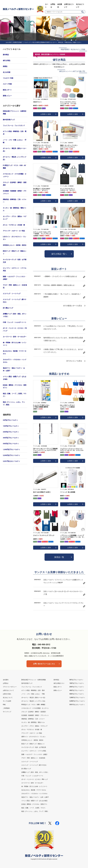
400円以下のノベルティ (11, 438)
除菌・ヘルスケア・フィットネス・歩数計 (15, 278)
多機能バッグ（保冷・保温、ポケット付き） (15, 315)
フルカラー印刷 (8, 78)
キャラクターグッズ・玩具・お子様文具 (15, 261)
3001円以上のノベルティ (77, 705)
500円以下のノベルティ (11, 444)
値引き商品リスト (59, 683)
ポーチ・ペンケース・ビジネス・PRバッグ (15, 329)
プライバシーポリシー (10, 687)
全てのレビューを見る (74, 361)
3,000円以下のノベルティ (11, 455)
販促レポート (7, 90)
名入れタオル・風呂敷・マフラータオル (15, 352)
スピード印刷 (7, 84)
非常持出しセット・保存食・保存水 (15, 245)
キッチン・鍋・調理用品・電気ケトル (15, 209)
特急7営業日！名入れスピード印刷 (73, 49)
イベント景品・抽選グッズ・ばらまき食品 (15, 378)
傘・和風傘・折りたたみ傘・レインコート (15, 344)
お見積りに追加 (46, 114)
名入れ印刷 (7, 72)
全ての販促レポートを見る (73, 306)
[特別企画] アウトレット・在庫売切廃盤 (15, 112)
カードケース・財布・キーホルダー (15, 337)
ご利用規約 (6, 708)
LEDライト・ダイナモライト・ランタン (15, 238)
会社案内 (6, 680)
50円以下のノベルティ (10, 420)
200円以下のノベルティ (11, 432)
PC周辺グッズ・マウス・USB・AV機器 (14, 167)
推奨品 (5, 66)
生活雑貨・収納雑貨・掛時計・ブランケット (15, 192)
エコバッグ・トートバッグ (12, 294)
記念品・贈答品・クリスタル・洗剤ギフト (15, 386)
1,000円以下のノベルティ (11, 449)
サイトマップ (7, 712)
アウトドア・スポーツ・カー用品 (14, 231)
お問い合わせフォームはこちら (44, 664)
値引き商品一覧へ (59, 254)
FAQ (4, 705)
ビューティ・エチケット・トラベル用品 (15, 269)
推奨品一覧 (59, 557)
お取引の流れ (7, 694)
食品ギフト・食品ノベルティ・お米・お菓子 (14, 369)
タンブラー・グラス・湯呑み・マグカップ (15, 218)
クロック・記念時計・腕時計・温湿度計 (15, 184)
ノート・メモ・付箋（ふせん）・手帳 (15, 141)
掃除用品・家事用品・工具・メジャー (15, 201)
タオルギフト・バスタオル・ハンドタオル (15, 361)
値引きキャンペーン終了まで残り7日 (72, 71)
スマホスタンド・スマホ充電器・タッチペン (15, 175)
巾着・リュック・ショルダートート (15, 322)
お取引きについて (8, 690)
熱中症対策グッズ (9, 120)
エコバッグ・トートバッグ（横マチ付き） (15, 301)
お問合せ (6, 683)
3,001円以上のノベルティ (11, 461)
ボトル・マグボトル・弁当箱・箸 (14, 225)
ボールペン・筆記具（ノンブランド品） (15, 158)
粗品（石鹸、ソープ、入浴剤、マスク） (15, 395)
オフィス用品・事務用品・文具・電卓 (15, 133)
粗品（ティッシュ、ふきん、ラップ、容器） (14, 403)
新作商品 (6, 55)
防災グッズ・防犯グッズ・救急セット (15, 252)
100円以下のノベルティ (11, 426)
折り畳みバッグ (8, 308)
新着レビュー (7, 96)
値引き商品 (7, 61)
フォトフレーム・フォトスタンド (14, 126)
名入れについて (8, 698)
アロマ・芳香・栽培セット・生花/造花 (15, 286)
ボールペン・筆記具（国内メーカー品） (15, 150)
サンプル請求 (7, 701)
